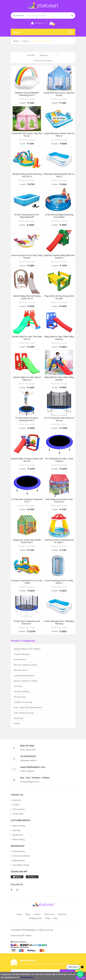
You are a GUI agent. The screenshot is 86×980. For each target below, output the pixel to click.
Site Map (16, 830)
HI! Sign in (37, 23)
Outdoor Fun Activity (41, 41)
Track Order (18, 814)
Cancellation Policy (21, 865)
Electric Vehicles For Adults (26, 681)
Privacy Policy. (27, 977)
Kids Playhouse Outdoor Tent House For (59, 501)
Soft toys (18, 686)
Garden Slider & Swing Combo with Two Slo (27, 460)
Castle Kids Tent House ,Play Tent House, (59, 94)
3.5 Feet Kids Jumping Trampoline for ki (27, 501)
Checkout (62, 914)
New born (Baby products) (26, 665)
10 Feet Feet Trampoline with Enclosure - (27, 622)
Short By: (31, 55)
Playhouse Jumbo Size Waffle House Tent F (27, 541)
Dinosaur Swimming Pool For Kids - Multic (27, 582)
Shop (25, 41)
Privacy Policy (19, 851)
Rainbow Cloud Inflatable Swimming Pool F (27, 94)
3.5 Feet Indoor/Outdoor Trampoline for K (27, 419)
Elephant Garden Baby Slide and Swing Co (59, 257)
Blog (28, 914)
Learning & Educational (24, 675)
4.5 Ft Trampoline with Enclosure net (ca (59, 419)
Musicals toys (20, 697)
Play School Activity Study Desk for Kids (59, 297)
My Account (18, 835)
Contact (16, 805)
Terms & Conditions (21, 856)
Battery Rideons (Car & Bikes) (27, 649)
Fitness (17, 724)
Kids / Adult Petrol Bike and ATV (28, 708)
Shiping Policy (19, 860)
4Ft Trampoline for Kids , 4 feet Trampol (59, 460)
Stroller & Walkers (22, 691)
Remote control (21, 670)
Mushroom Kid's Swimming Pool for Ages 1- (59, 541)
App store (17, 877)
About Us (17, 800)
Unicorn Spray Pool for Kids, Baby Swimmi (27, 257)
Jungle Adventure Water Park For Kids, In (59, 135)
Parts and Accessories (24, 713)
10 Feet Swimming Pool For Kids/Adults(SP (27, 216)
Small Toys (19, 718)
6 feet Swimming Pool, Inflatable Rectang (59, 622)
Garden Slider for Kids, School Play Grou (27, 378)
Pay (55, 918)
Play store (32, 877)
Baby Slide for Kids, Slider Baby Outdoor (59, 338)
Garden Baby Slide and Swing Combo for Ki (27, 297)
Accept (81, 977)
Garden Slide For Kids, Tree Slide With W (27, 338)
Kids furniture (20, 659)
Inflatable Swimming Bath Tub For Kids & (59, 175)
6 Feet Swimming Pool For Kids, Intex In (59, 582)
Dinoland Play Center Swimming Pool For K (27, 175)
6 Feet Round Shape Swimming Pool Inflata (59, 216)
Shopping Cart (35, 918)
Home (16, 41)
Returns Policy (19, 826)
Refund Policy (19, 839)
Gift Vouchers (19, 809)
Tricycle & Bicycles (22, 654)
